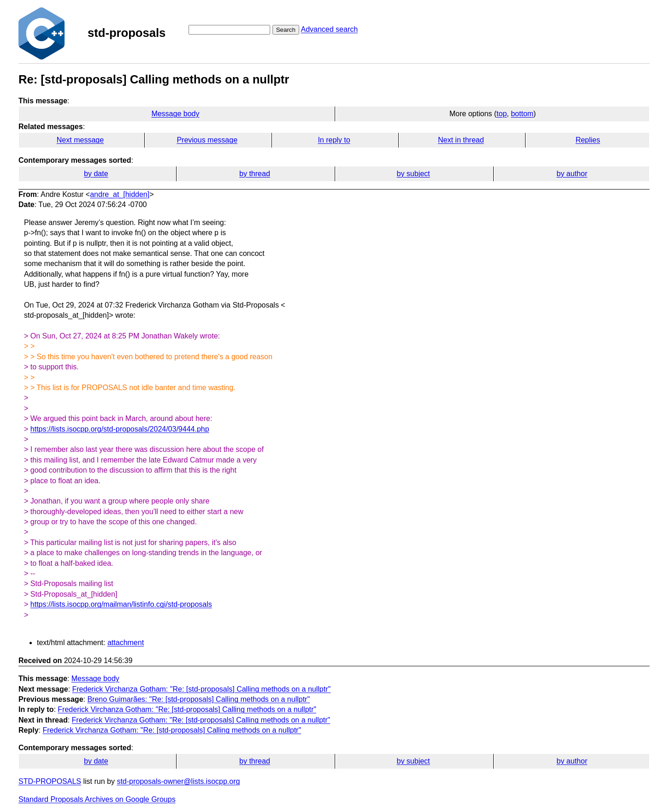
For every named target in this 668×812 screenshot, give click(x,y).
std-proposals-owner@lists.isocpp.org (178, 781)
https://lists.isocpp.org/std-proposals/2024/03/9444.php (120, 429)
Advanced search (329, 29)
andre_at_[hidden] (120, 194)
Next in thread (461, 140)
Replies (588, 140)
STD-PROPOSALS (50, 781)
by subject (414, 174)
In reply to (334, 140)
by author (572, 174)
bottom (522, 114)
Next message (80, 140)
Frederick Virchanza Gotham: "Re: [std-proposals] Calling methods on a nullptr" (202, 689)
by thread (255, 174)
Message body (175, 114)
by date (96, 174)
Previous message (207, 140)
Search (286, 30)
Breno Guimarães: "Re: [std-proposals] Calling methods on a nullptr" (198, 699)
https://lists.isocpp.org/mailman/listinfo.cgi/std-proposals (121, 604)
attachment (126, 643)
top (502, 114)
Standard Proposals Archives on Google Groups (97, 799)
